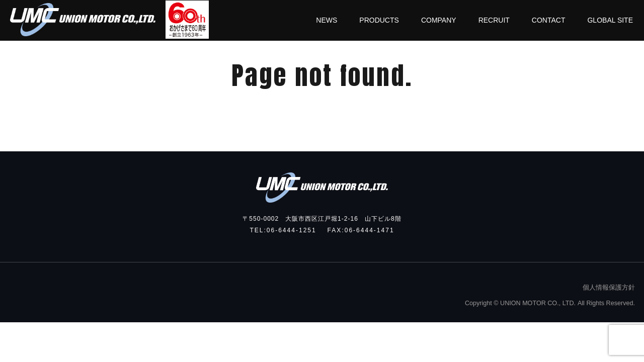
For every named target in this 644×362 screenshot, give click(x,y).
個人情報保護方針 (609, 288)
